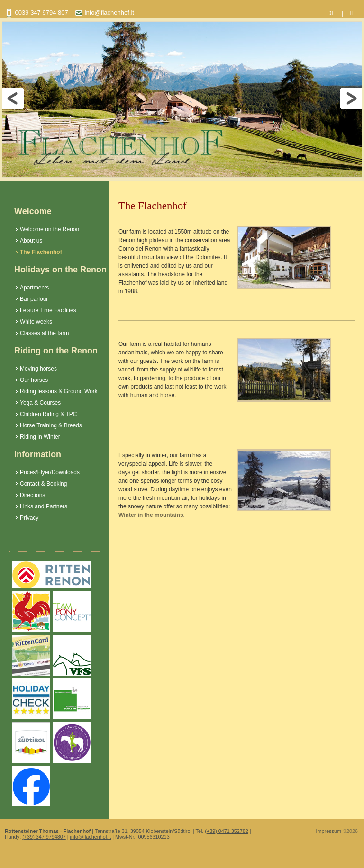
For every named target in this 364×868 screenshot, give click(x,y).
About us (31, 241)
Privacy (29, 518)
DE (332, 13)
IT (352, 13)
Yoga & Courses (40, 403)
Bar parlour (34, 299)
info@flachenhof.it (91, 837)
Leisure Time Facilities (48, 310)
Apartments (34, 288)
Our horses (34, 380)
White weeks (36, 322)
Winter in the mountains (151, 515)
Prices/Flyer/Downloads (50, 472)
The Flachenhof (41, 252)
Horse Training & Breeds (51, 425)
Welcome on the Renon (50, 229)
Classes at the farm (44, 333)
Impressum (329, 831)
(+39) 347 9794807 (44, 837)
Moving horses (38, 369)
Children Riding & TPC (49, 414)
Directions (32, 495)
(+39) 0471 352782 (227, 831)
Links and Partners (44, 506)
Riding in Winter (40, 437)
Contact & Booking (43, 484)
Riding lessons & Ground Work (59, 391)
